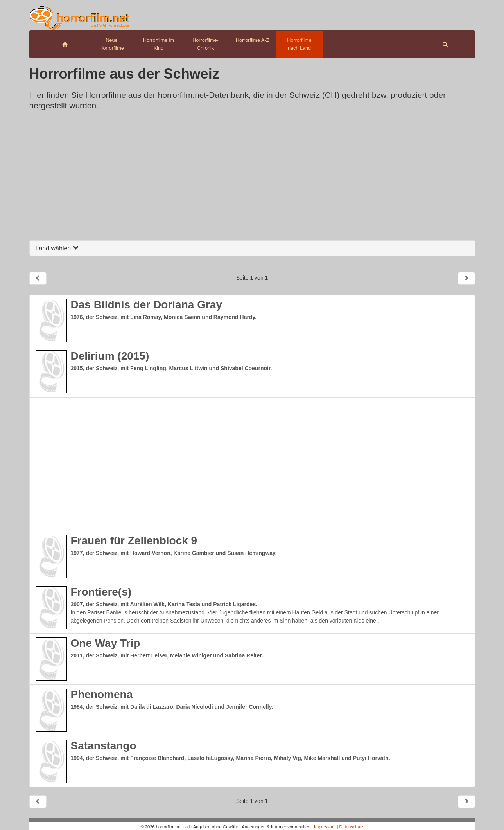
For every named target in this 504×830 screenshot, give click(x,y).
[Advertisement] (252, 178)
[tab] (252, 248)
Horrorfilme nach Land (299, 44)
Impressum (325, 827)
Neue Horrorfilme (111, 44)
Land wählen (57, 248)
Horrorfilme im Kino (159, 44)
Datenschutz (351, 827)
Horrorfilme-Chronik (205, 44)
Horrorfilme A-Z (252, 40)
